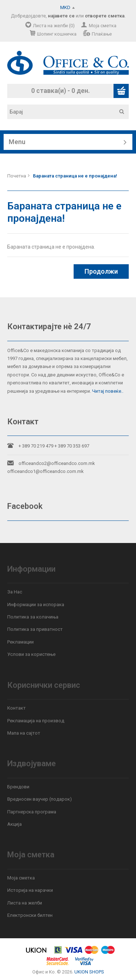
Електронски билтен (30, 915)
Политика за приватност (35, 629)
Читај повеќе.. (108, 391)
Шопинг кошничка (57, 34)
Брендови (18, 787)
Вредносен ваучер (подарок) (40, 799)
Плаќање (102, 34)
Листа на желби (25, 903)
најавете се (61, 16)
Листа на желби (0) (54, 26)
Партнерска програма (32, 812)
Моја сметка (103, 26)
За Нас (15, 592)
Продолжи (101, 271)
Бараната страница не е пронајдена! (75, 176)
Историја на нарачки (30, 890)
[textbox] (71, 112)
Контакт (17, 708)
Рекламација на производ (36, 721)
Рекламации (20, 642)
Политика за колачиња (33, 617)
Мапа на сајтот (24, 733)
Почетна (17, 176)
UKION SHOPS (89, 972)
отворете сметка (105, 16)
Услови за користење (31, 654)
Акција (15, 824)
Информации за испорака (36, 605)
